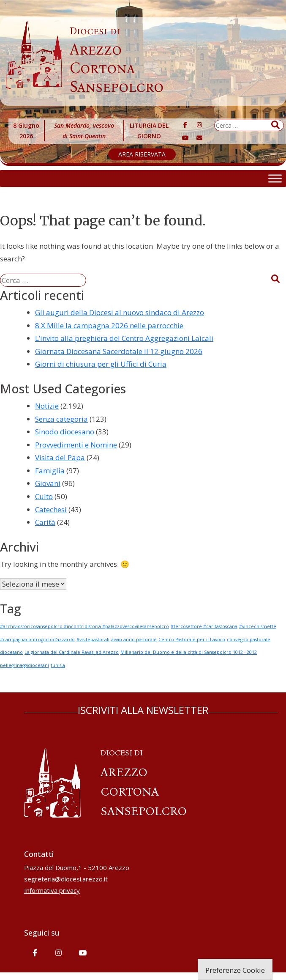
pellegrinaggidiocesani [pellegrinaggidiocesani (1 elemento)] (25, 665)
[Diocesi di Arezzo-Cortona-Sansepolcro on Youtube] (185, 138)
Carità (45, 522)
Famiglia (50, 471)
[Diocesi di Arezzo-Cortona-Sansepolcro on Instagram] (199, 125)
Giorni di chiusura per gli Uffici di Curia (101, 364)
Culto (44, 496)
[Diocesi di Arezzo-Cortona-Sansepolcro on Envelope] (199, 138)
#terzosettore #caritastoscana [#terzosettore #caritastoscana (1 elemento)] (204, 626)
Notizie (47, 406)
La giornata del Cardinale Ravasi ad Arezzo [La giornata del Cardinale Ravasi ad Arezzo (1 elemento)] (72, 652)
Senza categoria (61, 419)
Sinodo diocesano (65, 432)
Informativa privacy (52, 890)
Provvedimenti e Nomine (76, 445)
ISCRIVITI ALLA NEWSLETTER (143, 710)
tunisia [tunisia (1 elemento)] (58, 665)
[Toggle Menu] (275, 178)
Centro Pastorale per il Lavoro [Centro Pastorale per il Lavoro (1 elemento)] (192, 640)
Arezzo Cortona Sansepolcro (117, 60)
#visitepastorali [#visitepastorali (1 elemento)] (93, 640)
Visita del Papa (60, 457)
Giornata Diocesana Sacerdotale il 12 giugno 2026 (119, 351)
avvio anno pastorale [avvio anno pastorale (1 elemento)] (134, 640)
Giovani (48, 483)
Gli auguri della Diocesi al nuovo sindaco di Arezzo (120, 312)
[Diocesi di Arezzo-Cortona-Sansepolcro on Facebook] (185, 125)
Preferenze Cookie (235, 970)
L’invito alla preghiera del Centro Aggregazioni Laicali (124, 338)
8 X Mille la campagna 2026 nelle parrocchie (109, 325)
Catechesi (51, 509)
